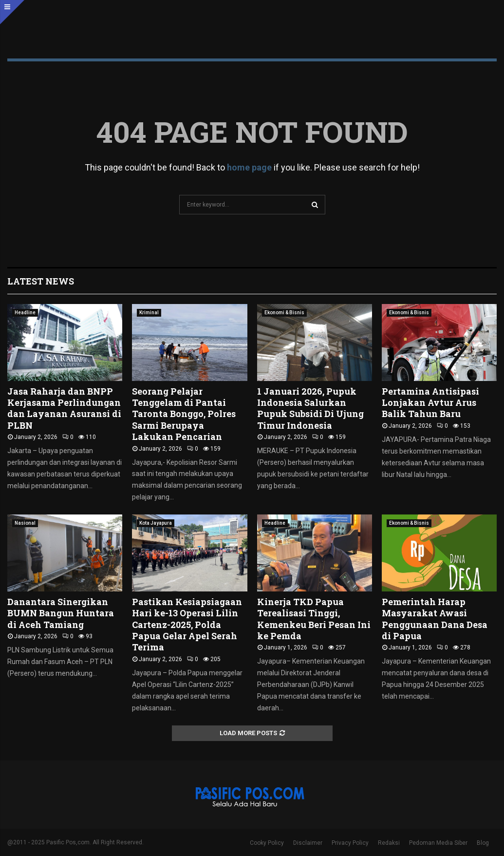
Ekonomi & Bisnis (284, 313)
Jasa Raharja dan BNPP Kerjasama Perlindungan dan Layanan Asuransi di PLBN (64, 408)
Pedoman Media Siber (438, 843)
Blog (483, 843)
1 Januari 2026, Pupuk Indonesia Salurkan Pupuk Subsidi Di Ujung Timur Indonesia (310, 408)
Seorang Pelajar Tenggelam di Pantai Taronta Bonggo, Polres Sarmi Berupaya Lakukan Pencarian (184, 414)
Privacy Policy (350, 843)
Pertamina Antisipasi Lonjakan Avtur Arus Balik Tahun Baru (430, 403)
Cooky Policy (267, 843)
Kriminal (149, 313)
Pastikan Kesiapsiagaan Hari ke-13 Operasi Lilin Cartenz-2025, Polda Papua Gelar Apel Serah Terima (187, 625)
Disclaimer (308, 843)
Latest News (41, 281)
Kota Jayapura (156, 523)
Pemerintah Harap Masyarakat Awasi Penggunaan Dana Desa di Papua (435, 619)
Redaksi (389, 843)
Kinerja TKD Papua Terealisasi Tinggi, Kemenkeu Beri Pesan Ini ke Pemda (314, 619)
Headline (25, 313)
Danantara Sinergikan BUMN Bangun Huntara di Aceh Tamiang (61, 613)
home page (249, 167)
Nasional (25, 523)
